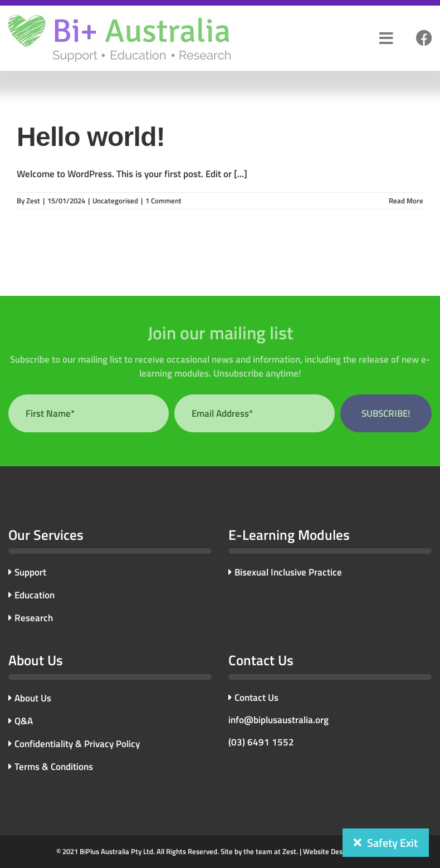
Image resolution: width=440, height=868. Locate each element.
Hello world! (91, 137)
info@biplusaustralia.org (278, 720)
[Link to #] (424, 38)
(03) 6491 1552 (261, 742)
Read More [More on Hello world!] (406, 201)
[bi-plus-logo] (120, 18)
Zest (33, 201)
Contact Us (253, 698)
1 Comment (163, 201)
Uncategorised (115, 201)
